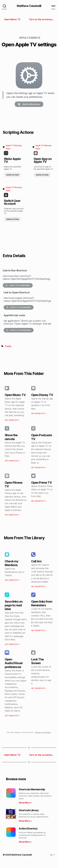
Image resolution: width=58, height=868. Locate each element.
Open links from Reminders (42, 603)
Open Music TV (15, 395)
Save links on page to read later (14, 605)
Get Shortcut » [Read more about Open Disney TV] (39, 413)
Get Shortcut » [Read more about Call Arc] (39, 586)
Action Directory (28, 829)
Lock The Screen (37, 661)
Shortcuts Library (29, 810)
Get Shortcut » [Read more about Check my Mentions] (12, 580)
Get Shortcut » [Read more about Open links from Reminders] (39, 630)
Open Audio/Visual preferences (14, 663)
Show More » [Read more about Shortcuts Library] (25, 821)
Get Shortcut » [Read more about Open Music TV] (12, 420)
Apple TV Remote (30, 38)
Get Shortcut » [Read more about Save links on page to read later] (12, 644)
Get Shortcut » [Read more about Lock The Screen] (39, 688)
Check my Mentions (12, 563)
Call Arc (36, 561)
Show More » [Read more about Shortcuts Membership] (25, 803)
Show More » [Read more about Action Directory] (25, 842)
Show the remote (11, 437)
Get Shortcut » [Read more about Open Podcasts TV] (39, 468)
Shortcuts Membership (32, 789)
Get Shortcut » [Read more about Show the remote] (12, 461)
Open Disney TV (42, 395)
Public (8, 346)
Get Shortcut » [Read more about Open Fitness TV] (12, 515)
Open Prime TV (41, 483)
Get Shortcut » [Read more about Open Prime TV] (39, 501)
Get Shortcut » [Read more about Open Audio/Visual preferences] (12, 716)
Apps (8, 148)
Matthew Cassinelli (29, 6)
